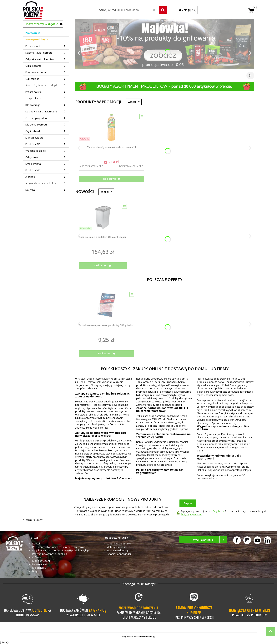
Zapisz (188, 503)
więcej (132, 102)
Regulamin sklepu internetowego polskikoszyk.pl (61, 550)
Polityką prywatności (191, 514)
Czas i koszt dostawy (119, 543)
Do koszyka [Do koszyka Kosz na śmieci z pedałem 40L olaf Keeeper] (101, 265)
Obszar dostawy (34, 520)
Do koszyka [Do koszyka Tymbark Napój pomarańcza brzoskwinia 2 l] (110, 179)
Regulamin (218, 511)
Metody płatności (116, 547)
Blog (35, 571)
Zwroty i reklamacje (118, 550)
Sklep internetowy (137, 636)
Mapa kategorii (41, 561)
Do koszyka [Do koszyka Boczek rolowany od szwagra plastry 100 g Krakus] (105, 354)
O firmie (37, 557)
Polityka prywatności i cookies (50, 554)
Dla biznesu (39, 568)
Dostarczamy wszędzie (41, 24)
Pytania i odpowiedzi (119, 554)
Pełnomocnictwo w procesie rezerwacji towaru (59, 547)
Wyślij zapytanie (210, 540)
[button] (163, 10)
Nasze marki (40, 564)
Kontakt (37, 543)
